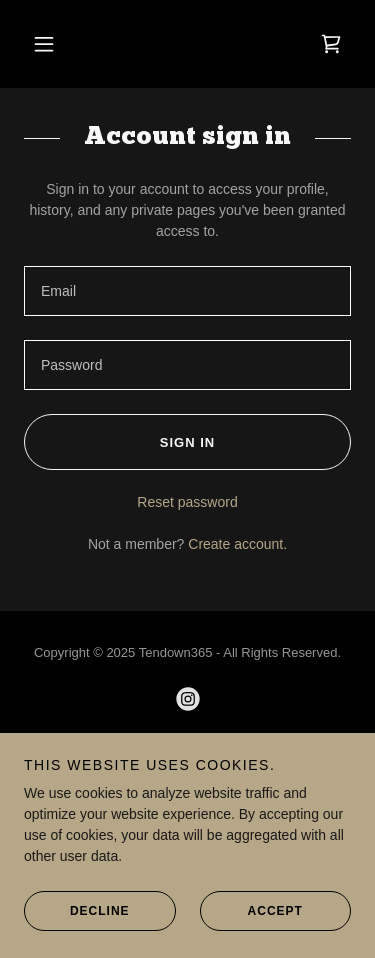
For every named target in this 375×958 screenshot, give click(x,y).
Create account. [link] (237, 544)
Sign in (119, 442)
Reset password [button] (187, 502)
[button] (44, 44)
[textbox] (187, 291)
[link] (331, 44)
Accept (251, 938)
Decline (77, 938)
